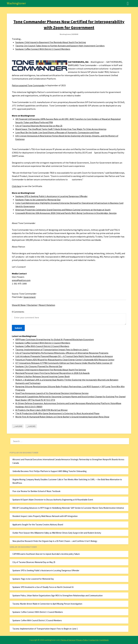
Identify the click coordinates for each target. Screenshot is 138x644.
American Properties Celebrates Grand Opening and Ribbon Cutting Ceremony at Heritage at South (63, 210)
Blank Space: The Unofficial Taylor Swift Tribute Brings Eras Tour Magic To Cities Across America (61, 129)
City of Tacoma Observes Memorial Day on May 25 (39, 126)
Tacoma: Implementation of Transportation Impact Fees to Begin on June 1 (52, 350)
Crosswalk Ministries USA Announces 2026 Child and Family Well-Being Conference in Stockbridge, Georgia (66, 213)
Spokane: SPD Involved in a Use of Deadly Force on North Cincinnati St (43, 587)
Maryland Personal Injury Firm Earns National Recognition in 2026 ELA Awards (53, 373)
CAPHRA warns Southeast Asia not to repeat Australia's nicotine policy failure (46, 554)
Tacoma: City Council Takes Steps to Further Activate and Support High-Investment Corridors (60, 46)
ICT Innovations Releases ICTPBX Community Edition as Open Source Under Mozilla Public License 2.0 (64, 363)
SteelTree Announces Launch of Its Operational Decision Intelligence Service (52, 393)
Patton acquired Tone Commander (28, 85)
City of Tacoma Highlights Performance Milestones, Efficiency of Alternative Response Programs (62, 353)
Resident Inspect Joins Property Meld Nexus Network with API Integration (45, 516)
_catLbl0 (18, 426)
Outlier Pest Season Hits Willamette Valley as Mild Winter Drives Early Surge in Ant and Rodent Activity (57, 533)
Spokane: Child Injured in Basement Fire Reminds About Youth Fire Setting (51, 42)
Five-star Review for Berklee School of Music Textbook (36, 491)
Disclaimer (32, 305)
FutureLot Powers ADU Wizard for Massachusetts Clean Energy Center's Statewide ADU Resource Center (65, 360)
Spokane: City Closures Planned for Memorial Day (39, 366)
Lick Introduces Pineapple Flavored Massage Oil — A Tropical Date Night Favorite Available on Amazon (64, 356)
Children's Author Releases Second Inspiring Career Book (43, 376)
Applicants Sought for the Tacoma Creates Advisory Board (38, 525)
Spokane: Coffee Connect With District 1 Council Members (43, 49)
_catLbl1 (31, 426)
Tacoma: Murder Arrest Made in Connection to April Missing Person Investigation (47, 604)
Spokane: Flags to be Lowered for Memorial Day (38, 200)
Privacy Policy (82, 640)
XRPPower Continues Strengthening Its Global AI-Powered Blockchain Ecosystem (55, 339)
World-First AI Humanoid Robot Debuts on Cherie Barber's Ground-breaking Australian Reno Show (62, 417)
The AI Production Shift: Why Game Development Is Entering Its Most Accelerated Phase (57, 413)
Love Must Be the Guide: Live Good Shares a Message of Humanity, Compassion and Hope (57, 132)
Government (30, 297)
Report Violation (47, 305)
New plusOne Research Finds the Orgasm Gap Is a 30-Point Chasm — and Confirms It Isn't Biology (55, 541)
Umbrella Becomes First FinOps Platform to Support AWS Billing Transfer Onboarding (49, 471)
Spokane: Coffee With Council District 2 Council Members (42, 346)
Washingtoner (16, 3)
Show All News (19, 305)
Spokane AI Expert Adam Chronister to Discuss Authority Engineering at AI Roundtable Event (53, 500)
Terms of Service (68, 640)
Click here (17, 186)
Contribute (104, 640)
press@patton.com (21, 280)
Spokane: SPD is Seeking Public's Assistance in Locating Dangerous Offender (51, 196)
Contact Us (94, 640)
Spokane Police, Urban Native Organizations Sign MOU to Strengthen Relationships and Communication (58, 596)
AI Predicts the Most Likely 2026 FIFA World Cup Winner (42, 410)
